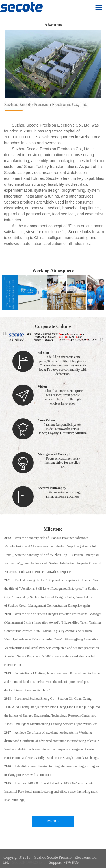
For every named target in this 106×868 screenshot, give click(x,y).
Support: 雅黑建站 (64, 863)
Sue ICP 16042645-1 (29, 863)
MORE (53, 821)
